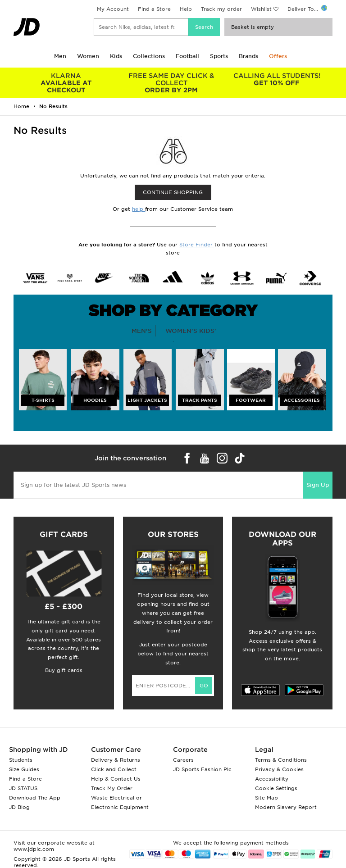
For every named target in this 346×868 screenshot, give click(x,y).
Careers (183, 760)
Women (88, 56)
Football (187, 56)
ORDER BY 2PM (172, 83)
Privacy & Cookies (279, 769)
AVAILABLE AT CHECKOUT (66, 83)
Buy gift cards (64, 670)
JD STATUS (23, 788)
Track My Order (112, 788)
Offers (278, 56)
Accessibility (272, 779)
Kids (116, 56)
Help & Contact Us (116, 779)
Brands (248, 56)
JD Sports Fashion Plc (202, 769)
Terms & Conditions (281, 760)
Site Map (266, 798)
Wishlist (261, 9)
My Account (113, 9)
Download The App (35, 798)
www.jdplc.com (34, 849)
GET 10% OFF (277, 79)
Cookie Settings (276, 788)
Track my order (221, 9)
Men (60, 56)
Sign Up (318, 485)
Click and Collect (114, 769)
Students (21, 760)
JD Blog (19, 807)
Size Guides (24, 769)
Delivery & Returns (116, 760)
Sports (219, 56)
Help (186, 9)
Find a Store (154, 9)
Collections (149, 56)
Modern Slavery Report (286, 807)
